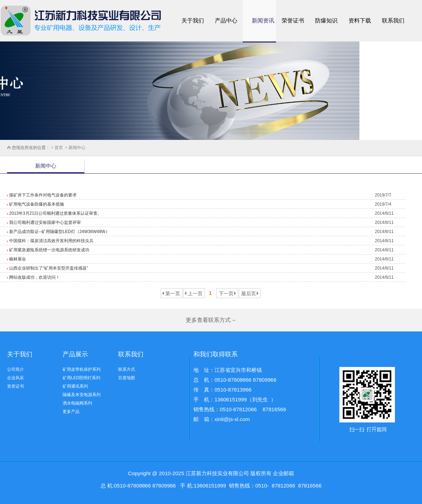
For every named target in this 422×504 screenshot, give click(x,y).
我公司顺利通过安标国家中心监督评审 (44, 222)
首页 (59, 148)
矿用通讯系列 (75, 386)
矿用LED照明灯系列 (81, 378)
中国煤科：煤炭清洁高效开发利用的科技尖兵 (51, 241)
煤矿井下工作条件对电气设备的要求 (42, 195)
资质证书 (15, 386)
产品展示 (75, 354)
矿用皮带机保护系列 (82, 369)
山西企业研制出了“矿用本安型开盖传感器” (48, 268)
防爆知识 (326, 21)
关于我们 (193, 21)
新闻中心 (76, 148)
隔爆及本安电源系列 (82, 395)
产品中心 (226, 21)
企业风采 (15, 378)
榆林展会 (17, 259)
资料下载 (360, 21)
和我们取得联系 (216, 354)
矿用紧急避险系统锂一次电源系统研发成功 (49, 250)
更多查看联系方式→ (211, 320)
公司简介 (15, 369)
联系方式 (127, 369)
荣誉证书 (293, 21)
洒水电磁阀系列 (77, 403)
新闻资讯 (263, 21)
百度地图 (127, 378)
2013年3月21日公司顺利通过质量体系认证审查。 (55, 213)
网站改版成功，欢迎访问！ (34, 277)
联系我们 (393, 21)
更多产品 (71, 412)
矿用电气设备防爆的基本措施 (36, 204)
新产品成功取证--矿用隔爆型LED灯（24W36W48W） (59, 232)
